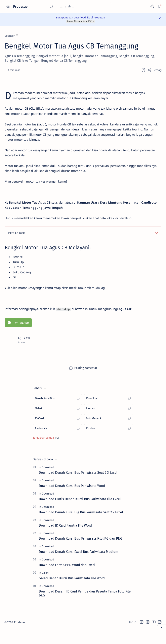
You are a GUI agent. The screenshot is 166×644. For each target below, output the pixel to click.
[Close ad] (161, 627)
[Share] (155, 70)
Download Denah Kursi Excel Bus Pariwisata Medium (78, 566)
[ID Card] (57, 432)
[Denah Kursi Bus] (57, 412)
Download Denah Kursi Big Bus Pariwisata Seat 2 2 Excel (81, 526)
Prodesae (21, 6)
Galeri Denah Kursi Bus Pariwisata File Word (72, 592)
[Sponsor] (12, 36)
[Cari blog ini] (79, 6)
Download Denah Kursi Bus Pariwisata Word (72, 500)
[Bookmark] (160, 7)
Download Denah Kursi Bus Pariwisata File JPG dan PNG (81, 552)
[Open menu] (8, 7)
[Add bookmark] (143, 70)
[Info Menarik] (109, 432)
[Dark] (152, 7)
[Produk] (109, 442)
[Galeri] (57, 422)
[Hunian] (109, 422)
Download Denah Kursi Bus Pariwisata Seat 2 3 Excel (78, 487)
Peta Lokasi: (17, 243)
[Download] (109, 412)
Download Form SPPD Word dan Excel (67, 579)
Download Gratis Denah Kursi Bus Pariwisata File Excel (80, 513)
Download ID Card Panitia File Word (65, 539)
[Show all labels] (46, 452)
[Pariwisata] (57, 442)
